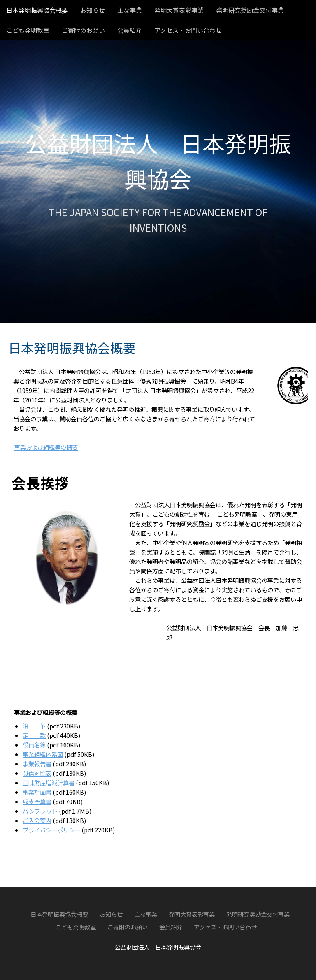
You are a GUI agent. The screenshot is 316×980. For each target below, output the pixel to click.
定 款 (34, 735)
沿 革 (34, 726)
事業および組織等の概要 (46, 447)
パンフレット (40, 811)
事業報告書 (37, 764)
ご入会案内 (37, 820)
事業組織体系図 (43, 754)
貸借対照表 (37, 773)
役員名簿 (34, 745)
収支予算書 (37, 801)
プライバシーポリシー (51, 830)
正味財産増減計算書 (49, 782)
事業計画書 (37, 792)
